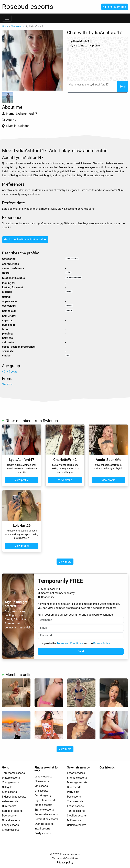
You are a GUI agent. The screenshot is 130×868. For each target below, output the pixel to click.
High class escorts (45, 800)
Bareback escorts (12, 811)
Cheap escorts (10, 830)
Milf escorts (74, 820)
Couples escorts (77, 825)
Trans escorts (75, 801)
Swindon (7, 384)
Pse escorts (74, 797)
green (69, 305)
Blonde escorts (43, 805)
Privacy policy (65, 863)
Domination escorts (46, 819)
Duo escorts (74, 787)
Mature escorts (11, 778)
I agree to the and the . (74, 643)
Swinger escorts (44, 824)
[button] (32, 60)
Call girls (7, 787)
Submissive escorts (46, 814)
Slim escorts (17, 26)
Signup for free (115, 7)
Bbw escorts (9, 816)
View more (65, 562)
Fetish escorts (75, 806)
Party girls (73, 792)
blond (69, 311)
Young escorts (10, 782)
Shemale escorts (77, 778)
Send (123, 87)
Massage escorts (77, 782)
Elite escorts (42, 781)
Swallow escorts (77, 816)
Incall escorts (42, 829)
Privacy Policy (102, 643)
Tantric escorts (76, 811)
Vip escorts (41, 786)
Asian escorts (10, 801)
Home (5, 26)
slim (68, 272)
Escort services (76, 773)
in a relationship (74, 278)
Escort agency (43, 795)
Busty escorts (43, 833)
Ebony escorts (10, 825)
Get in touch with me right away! (25, 239)
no (68, 355)
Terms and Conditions (70, 643)
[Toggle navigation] (7, 18)
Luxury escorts (43, 777)
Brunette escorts (44, 810)
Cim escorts (9, 806)
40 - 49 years (10, 372)
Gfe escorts (41, 791)
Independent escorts (14, 797)
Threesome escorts (13, 773)
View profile (22, 480)
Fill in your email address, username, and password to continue (81, 618)
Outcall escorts (11, 820)
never (69, 292)
